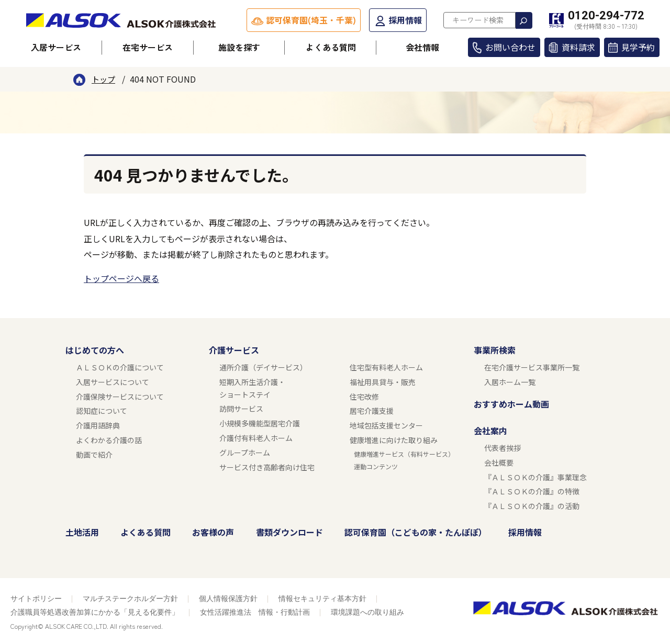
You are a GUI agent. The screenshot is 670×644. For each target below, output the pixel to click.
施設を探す (239, 47)
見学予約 (638, 47)
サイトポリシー (36, 598)
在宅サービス (148, 47)
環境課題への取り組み (367, 612)
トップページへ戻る (121, 278)
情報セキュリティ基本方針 (322, 598)
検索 (524, 20)
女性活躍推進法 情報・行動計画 (255, 612)
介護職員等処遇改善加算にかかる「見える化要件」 (95, 612)
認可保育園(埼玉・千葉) (311, 20)
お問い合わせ (510, 47)
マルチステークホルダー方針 (130, 598)
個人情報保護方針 (228, 598)
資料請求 (578, 47)
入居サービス (56, 47)
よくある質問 (331, 47)
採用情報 (405, 20)
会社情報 (422, 47)
